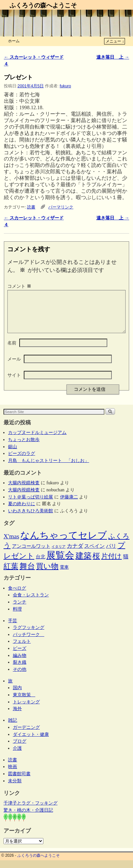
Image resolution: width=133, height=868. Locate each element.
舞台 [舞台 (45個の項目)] (27, 574)
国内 (17, 695)
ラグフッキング (29, 635)
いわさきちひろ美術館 (31, 518)
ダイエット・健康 (31, 742)
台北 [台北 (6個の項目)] (40, 564)
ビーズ (20, 656)
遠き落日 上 (113, 57)
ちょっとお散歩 (24, 447)
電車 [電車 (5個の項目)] (64, 575)
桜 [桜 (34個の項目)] (96, 564)
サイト (14, 383)
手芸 (13, 628)
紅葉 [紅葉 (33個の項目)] (11, 574)
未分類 (15, 788)
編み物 (20, 663)
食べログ (17, 596)
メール (14, 367)
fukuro (65, 86)
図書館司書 (19, 781)
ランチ (20, 610)
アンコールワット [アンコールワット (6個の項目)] (31, 554)
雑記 (13, 728)
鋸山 (13, 454)
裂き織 (20, 670)
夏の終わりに (22, 511)
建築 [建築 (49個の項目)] (84, 563)
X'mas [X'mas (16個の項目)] (11, 544)
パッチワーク (29, 642)
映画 (13, 774)
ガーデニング (26, 735)
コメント (20, 286)
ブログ (20, 749)
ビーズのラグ (22, 461)
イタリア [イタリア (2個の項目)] (58, 554)
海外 (17, 716)
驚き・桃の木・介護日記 (28, 818)
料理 (17, 617)
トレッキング (26, 709)
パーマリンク (61, 207)
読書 (31, 207)
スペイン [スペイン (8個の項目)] (94, 554)
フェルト (22, 649)
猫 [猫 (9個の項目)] (126, 564)
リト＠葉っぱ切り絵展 (31, 505)
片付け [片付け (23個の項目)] (111, 564)
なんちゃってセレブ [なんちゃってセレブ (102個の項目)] (64, 543)
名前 (12, 351)
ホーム (14, 41)
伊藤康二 (69, 505)
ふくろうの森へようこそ (43, 5)
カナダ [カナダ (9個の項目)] (75, 554)
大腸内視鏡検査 (24, 490)
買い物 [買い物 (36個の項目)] (47, 574)
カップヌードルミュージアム (37, 440)
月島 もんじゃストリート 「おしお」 (49, 468)
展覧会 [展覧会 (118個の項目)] (60, 563)
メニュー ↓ (115, 41)
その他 (20, 677)
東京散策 (24, 702)
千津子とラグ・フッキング (31, 811)
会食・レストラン (31, 603)
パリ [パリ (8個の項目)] (111, 554)
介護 (17, 756)
